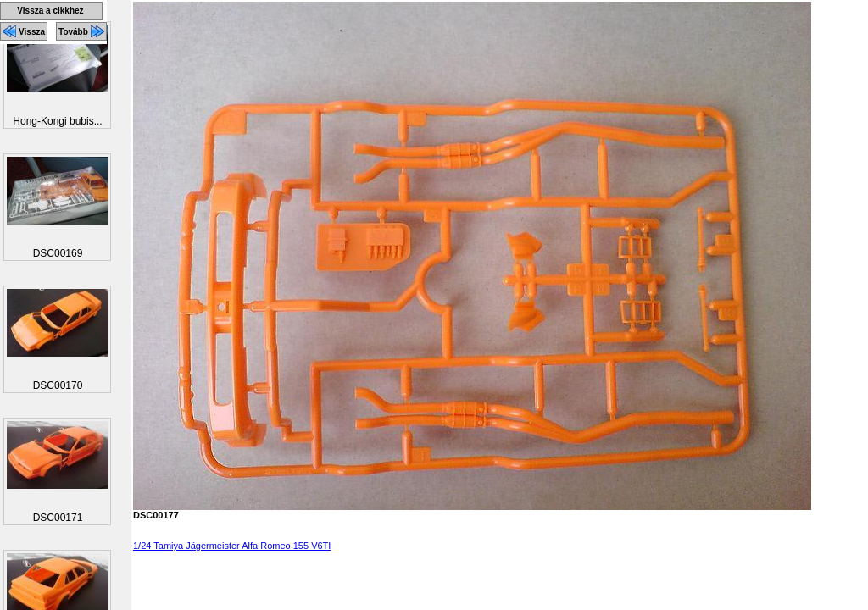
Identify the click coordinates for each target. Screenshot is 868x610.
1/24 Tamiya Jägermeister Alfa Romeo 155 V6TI (232, 546)
